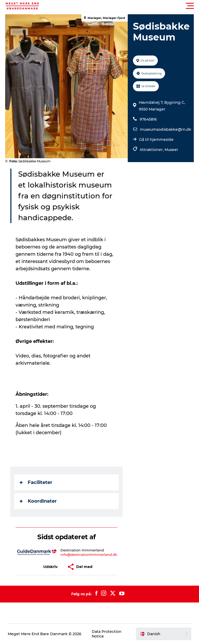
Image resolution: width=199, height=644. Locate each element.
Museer (171, 150)
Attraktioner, (152, 150)
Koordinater (38, 501)
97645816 (148, 119)
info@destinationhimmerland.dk (89, 555)
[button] (123, 6)
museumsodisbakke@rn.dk (166, 129)
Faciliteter (36, 482)
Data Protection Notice (107, 634)
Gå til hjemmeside (156, 140)
